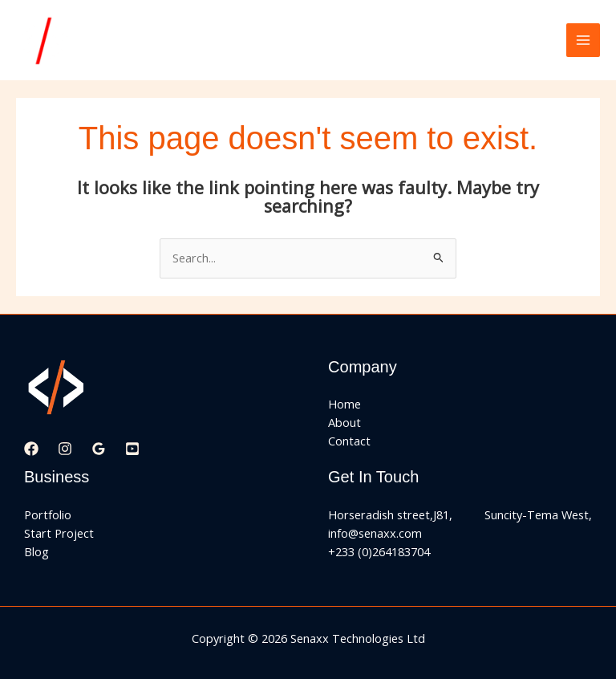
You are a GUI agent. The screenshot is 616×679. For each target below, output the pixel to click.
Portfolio (48, 514)
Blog (36, 551)
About (344, 422)
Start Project (59, 533)
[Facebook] (31, 449)
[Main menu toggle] (583, 40)
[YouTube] (132, 449)
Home (344, 404)
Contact (349, 441)
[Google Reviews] (99, 449)
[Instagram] (65, 449)
